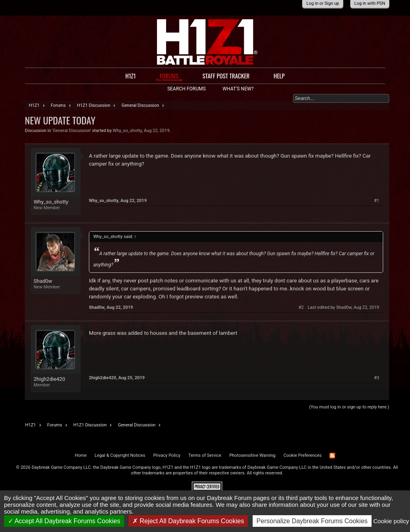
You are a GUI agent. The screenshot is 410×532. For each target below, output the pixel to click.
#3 (377, 378)
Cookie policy (391, 521)
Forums (169, 76)
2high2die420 (49, 379)
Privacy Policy (167, 455)
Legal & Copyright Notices (120, 455)
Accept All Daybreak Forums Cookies (64, 521)
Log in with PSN (370, 3)
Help (279, 76)
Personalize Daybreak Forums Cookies (312, 521)
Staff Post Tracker (226, 76)
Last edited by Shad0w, (343, 307)
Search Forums (187, 89)
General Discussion (71, 131)
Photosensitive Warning (252, 455)
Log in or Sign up (323, 3)
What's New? (238, 89)
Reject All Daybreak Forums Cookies (188, 521)
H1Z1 (131, 76)
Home (81, 455)
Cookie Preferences (302, 455)
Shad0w (43, 281)
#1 (377, 201)
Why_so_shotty (128, 131)
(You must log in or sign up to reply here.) (349, 407)
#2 (301, 307)
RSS (332, 456)
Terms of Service (205, 455)
